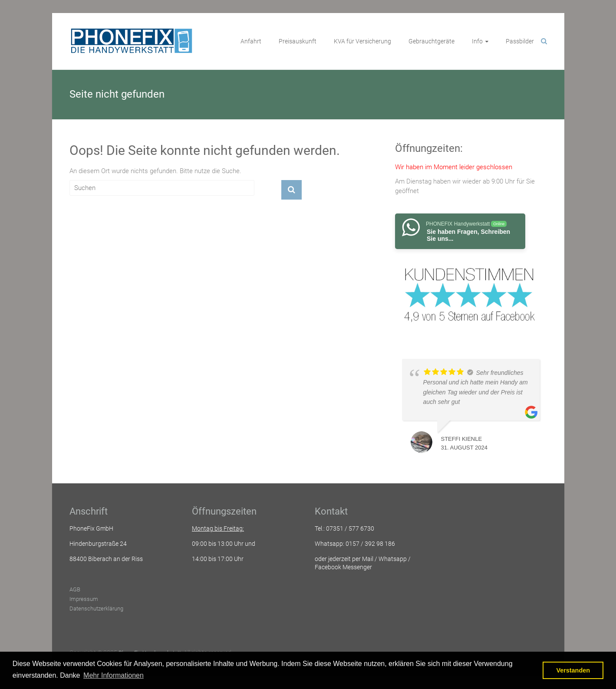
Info (477, 41)
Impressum (84, 599)
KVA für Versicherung (362, 41)
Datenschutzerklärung (96, 609)
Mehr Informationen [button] (114, 675)
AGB (75, 589)
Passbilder (520, 41)
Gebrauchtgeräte (432, 41)
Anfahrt (251, 41)
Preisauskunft (298, 41)
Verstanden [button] (573, 670)
